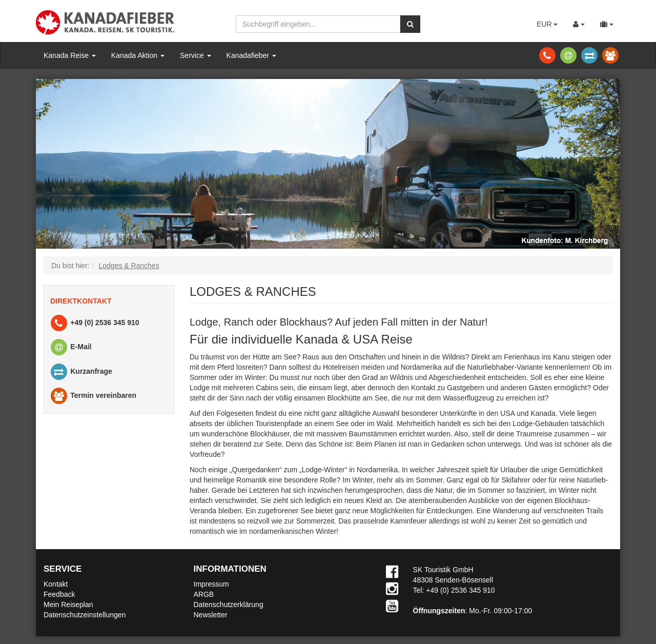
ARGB (204, 594)
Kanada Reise (70, 55)
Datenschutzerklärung (229, 605)
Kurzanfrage (81, 372)
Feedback (59, 594)
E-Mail (70, 347)
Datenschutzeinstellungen (85, 615)
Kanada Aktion (138, 55)
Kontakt (56, 584)
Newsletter (211, 615)
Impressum (211, 584)
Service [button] (196, 55)
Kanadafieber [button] (251, 55)
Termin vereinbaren (93, 396)
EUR (547, 24)
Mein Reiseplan (68, 605)
